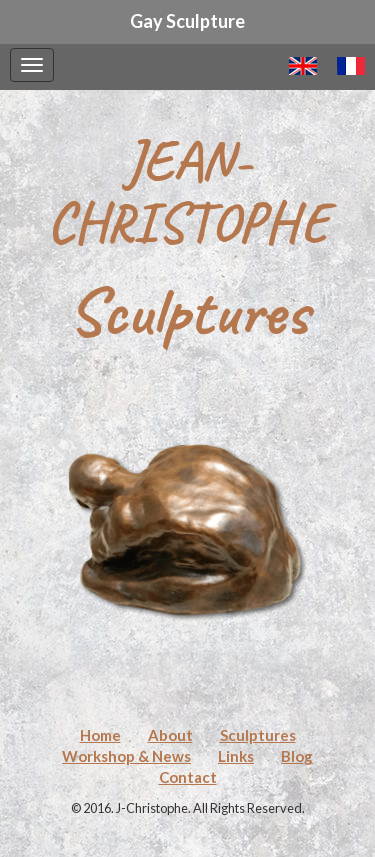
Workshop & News (126, 756)
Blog (297, 756)
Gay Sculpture (187, 21)
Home (100, 735)
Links (236, 756)
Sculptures (258, 735)
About (170, 735)
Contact (188, 777)
